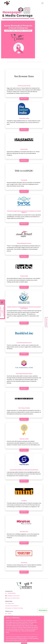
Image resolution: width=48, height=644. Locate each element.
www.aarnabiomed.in (12, 598)
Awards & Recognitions (12, 606)
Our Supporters (10, 603)
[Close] (42, 618)
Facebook (9, 616)
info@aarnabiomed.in (12, 596)
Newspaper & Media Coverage (14, 608)
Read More (24, 99)
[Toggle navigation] (42, 3)
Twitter (8, 613)
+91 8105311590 (10, 593)
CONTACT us (26, 639)
